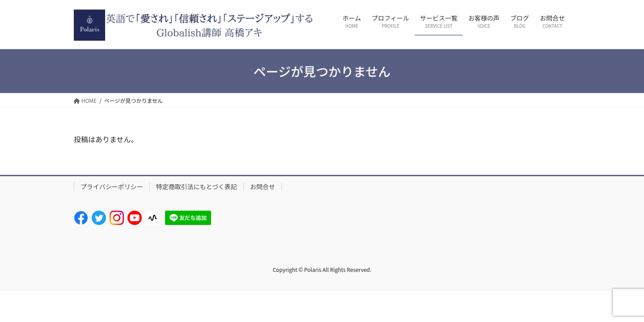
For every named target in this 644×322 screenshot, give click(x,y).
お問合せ (263, 186)
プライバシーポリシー (112, 186)
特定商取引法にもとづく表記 (197, 186)
